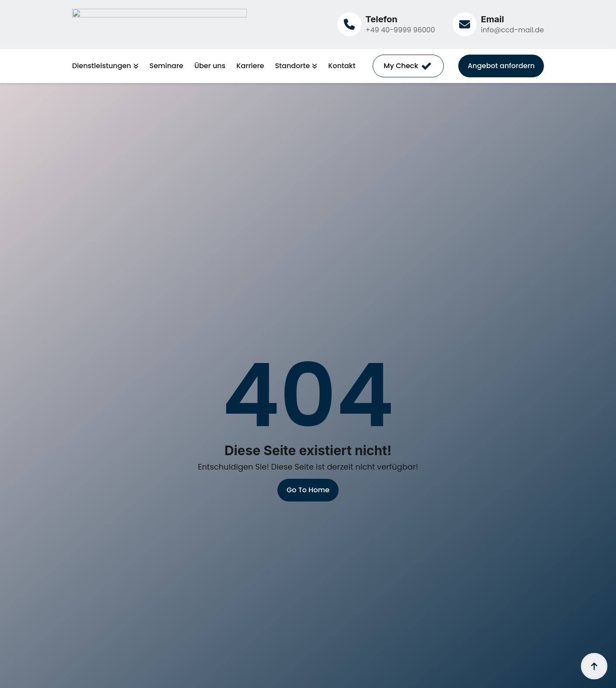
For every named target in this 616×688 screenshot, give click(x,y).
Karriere (250, 66)
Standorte (292, 66)
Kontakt (342, 66)
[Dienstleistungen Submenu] (135, 66)
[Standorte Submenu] (313, 66)
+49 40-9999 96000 (400, 30)
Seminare (166, 66)
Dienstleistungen (102, 66)
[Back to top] (594, 666)
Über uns (210, 66)
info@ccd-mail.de (512, 30)
